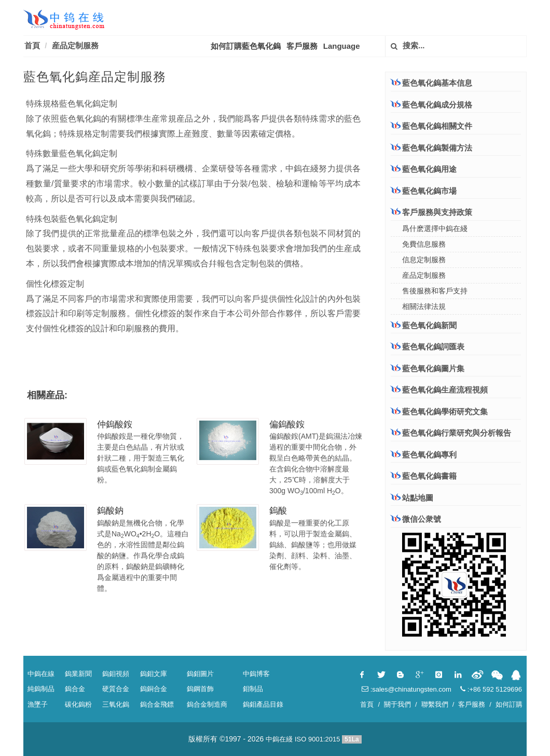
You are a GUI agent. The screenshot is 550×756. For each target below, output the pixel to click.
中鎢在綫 (279, 739)
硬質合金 (116, 689)
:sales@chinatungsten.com (407, 689)
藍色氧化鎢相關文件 (431, 126)
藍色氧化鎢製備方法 (431, 147)
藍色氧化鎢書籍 (429, 476)
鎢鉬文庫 (154, 674)
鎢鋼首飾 (200, 689)
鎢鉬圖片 (200, 674)
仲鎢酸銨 (115, 424)
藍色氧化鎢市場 (424, 191)
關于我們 (397, 704)
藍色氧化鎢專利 (429, 455)
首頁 (32, 45)
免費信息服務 (424, 244)
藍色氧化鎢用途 (424, 169)
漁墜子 (38, 704)
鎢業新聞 (78, 674)
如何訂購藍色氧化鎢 (246, 46)
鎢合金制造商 (207, 704)
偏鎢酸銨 (287, 424)
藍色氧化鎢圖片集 (433, 368)
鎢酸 (278, 511)
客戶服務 (302, 46)
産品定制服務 (75, 45)
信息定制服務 (424, 260)
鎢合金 (75, 689)
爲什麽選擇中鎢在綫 (435, 228)
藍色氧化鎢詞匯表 (433, 347)
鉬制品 (253, 689)
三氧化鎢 (116, 704)
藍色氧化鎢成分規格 (431, 104)
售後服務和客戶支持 (435, 291)
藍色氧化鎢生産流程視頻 (445, 390)
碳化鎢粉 (78, 704)
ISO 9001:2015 (317, 739)
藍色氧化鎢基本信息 (431, 83)
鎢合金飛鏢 (157, 704)
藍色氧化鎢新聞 (429, 325)
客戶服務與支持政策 (431, 212)
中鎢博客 (256, 674)
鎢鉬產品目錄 (263, 704)
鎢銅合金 (154, 689)
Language (342, 46)
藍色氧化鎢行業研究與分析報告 (457, 433)
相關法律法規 (424, 306)
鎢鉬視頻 (116, 674)
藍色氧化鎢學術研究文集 (445, 411)
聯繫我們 (435, 704)
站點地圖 (418, 498)
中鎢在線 (41, 674)
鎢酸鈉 (110, 511)
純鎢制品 (41, 689)
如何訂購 (509, 704)
